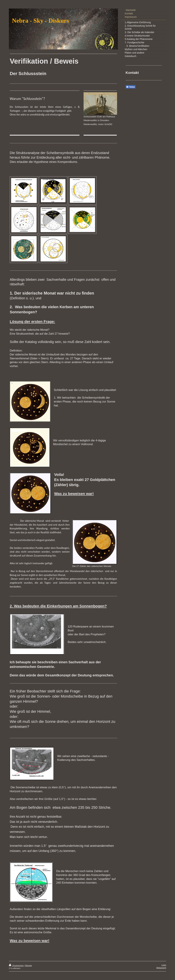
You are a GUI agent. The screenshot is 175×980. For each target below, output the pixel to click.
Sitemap (28, 966)
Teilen (131, 87)
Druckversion (16, 966)
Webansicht (161, 968)
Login (164, 965)
